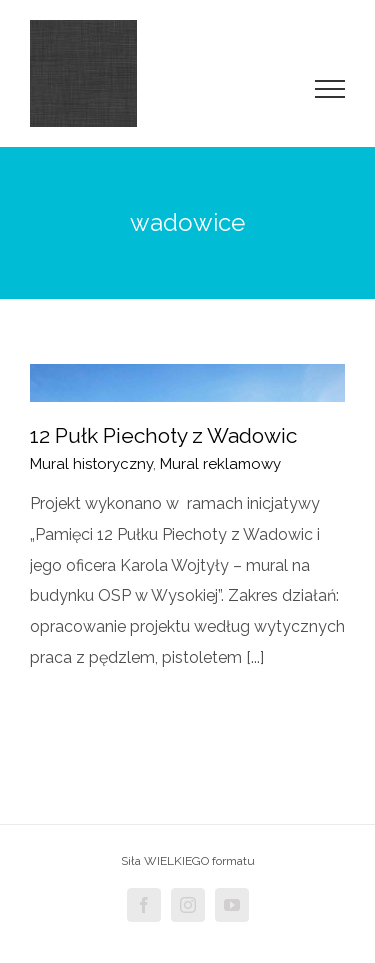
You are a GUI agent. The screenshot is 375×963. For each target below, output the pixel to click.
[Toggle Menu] (330, 89)
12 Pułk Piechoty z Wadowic (163, 435)
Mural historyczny (91, 464)
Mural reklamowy (220, 464)
